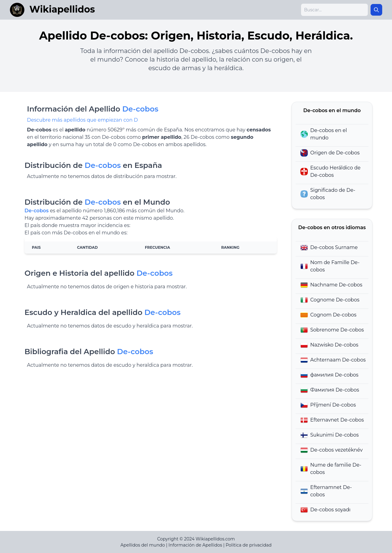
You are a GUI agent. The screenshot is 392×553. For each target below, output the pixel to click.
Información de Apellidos (195, 545)
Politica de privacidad (249, 545)
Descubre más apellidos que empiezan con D (82, 120)
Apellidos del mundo (143, 545)
